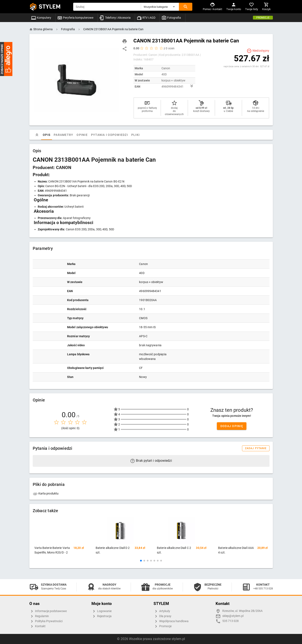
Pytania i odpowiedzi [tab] (109, 135)
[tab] (37, 135)
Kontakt (37, 626)
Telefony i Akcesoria (115, 18)
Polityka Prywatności (46, 621)
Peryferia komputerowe (75, 18)
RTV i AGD (146, 18)
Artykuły (162, 611)
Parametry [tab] (63, 135)
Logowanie (102, 611)
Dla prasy (162, 616)
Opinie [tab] (82, 135)
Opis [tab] (47, 135)
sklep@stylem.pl (233, 616)
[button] (160, 7)
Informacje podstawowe (48, 611)
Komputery (41, 18)
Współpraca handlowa (171, 621)
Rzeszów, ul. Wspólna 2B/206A (242, 611)
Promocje (263, 18)
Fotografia (171, 18)
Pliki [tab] (135, 135)
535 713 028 (230, 621)
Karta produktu (46, 493)
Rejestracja (102, 616)
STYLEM (50, 7)
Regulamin (39, 616)
